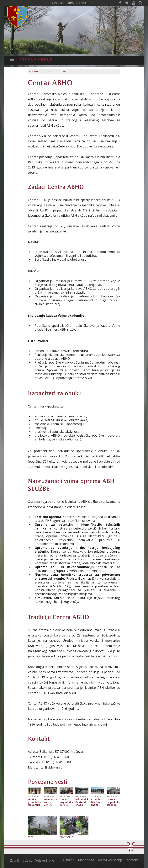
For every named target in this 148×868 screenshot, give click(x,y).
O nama (69, 860)
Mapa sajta (86, 860)
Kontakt (132, 860)
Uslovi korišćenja (110, 860)
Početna (34, 71)
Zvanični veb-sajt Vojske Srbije (32, 860)
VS (50, 71)
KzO (64, 71)
